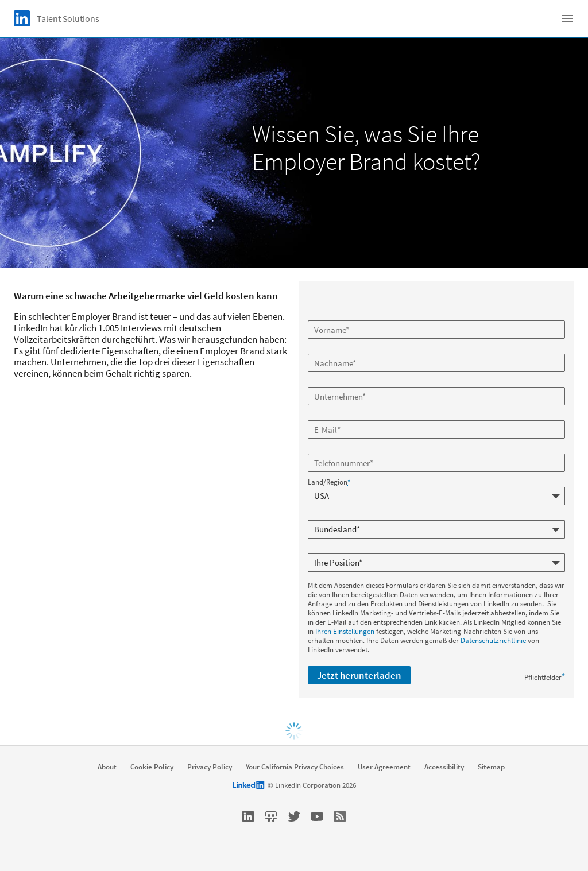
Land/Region (329, 482)
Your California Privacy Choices (295, 767)
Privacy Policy (210, 767)
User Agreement (384, 767)
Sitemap (491, 767)
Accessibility (444, 767)
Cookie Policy (152, 767)
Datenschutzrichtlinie (493, 640)
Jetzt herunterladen (359, 675)
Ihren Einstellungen (345, 631)
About (107, 767)
